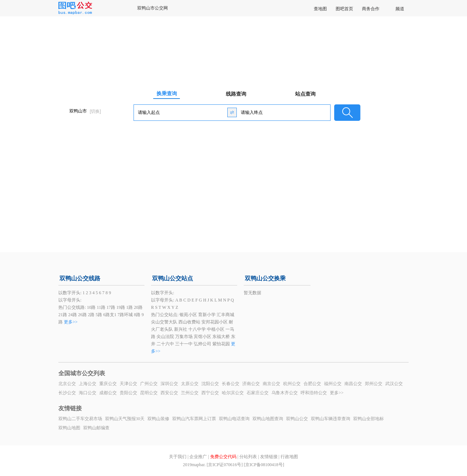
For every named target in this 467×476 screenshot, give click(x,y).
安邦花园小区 (215, 322)
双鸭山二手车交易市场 (80, 419)
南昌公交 (353, 384)
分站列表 (248, 457)
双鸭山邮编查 (96, 428)
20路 (138, 307)
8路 (137, 315)
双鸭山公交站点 (173, 278)
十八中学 (197, 329)
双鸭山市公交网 (153, 8)
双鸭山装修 (158, 419)
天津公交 (128, 384)
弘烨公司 (202, 344)
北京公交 (67, 384)
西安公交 (169, 393)
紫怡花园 (221, 344)
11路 (101, 307)
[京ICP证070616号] (225, 465)
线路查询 (236, 94)
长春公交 (231, 384)
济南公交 (251, 384)
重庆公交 (108, 384)
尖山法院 (165, 337)
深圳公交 (169, 384)
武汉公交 (394, 384)
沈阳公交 (210, 384)
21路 (63, 315)
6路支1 (110, 315)
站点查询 (305, 94)
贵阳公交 (128, 393)
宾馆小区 (202, 337)
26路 (82, 315)
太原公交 (190, 384)
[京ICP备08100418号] (264, 465)
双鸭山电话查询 (234, 419)
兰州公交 (190, 393)
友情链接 (269, 457)
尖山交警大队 (164, 322)
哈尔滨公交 (233, 393)
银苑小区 (188, 315)
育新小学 (207, 315)
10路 (91, 307)
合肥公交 (312, 384)
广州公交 (149, 384)
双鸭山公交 (297, 419)
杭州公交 (292, 384)
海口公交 (88, 393)
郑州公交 (374, 384)
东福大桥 (221, 337)
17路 (111, 307)
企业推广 (198, 457)
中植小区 (216, 329)
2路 (91, 315)
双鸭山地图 (69, 428)
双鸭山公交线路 (80, 278)
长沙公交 (67, 393)
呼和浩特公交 (314, 393)
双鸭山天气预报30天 (125, 419)
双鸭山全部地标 (368, 419)
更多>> (71, 322)
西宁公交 (210, 393)
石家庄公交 (258, 393)
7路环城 (125, 315)
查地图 (320, 9)
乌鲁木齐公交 (285, 393)
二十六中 (165, 344)
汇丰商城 (225, 315)
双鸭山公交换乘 (265, 278)
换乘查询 (167, 94)
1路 (130, 307)
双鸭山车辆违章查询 (331, 419)
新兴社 (181, 329)
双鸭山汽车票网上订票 (194, 419)
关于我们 (178, 457)
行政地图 (289, 457)
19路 (121, 307)
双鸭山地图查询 (268, 419)
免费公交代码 (223, 457)
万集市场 (184, 337)
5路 (99, 315)
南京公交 (271, 384)
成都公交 (108, 393)
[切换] (95, 111)
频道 (400, 9)
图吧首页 (344, 9)
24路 (73, 315)
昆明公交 (149, 393)
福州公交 (333, 384)
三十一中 (184, 344)
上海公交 (88, 384)
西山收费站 (189, 322)
